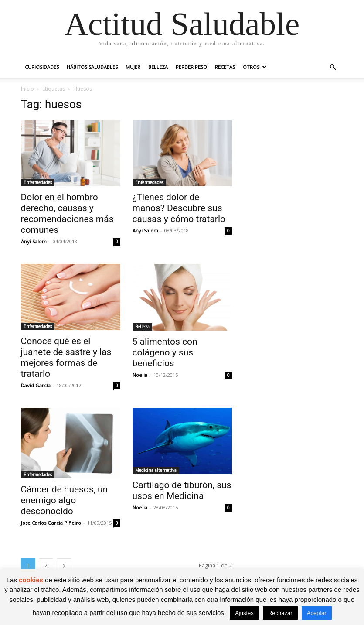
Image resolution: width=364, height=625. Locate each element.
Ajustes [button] (244, 613)
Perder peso (191, 67)
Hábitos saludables (92, 67)
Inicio (27, 89)
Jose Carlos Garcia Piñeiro (51, 523)
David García (36, 385)
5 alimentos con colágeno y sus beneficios (165, 352)
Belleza (158, 67)
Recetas (225, 67)
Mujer (133, 67)
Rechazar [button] (280, 613)
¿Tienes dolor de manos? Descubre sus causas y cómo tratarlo (179, 208)
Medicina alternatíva (156, 470)
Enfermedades (38, 182)
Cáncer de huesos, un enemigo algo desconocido (65, 500)
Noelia (140, 375)
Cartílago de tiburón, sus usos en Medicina (182, 490)
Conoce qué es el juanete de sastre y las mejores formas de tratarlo (66, 357)
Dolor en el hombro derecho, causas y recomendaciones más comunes (67, 213)
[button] (333, 67)
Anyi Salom (34, 241)
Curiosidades (42, 67)
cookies (31, 580)
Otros (251, 67)
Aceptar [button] (317, 613)
